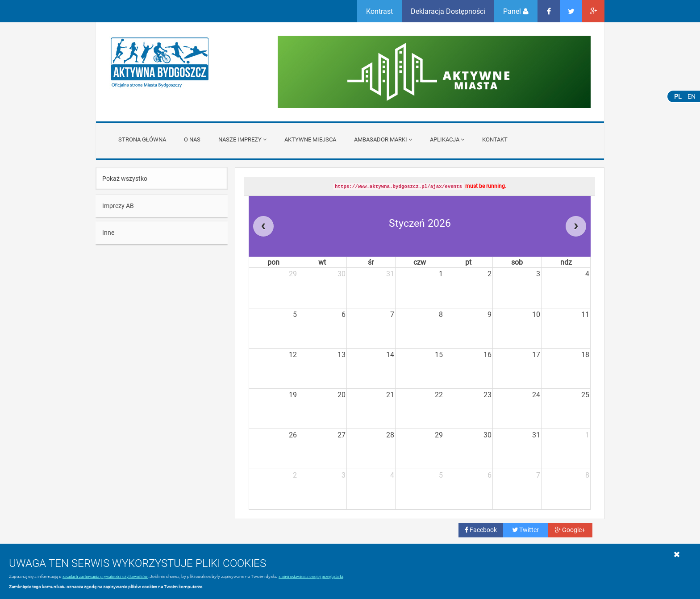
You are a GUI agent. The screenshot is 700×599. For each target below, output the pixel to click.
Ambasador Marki (383, 139)
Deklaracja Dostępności (448, 11)
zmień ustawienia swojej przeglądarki (311, 576)
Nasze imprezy (242, 139)
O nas (192, 139)
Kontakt (495, 139)
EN (692, 96)
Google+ (570, 530)
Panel (516, 11)
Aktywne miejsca (310, 139)
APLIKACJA (447, 139)
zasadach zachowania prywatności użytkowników (105, 576)
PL (678, 96)
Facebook (481, 530)
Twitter (525, 530)
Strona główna (142, 139)
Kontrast (379, 11)
